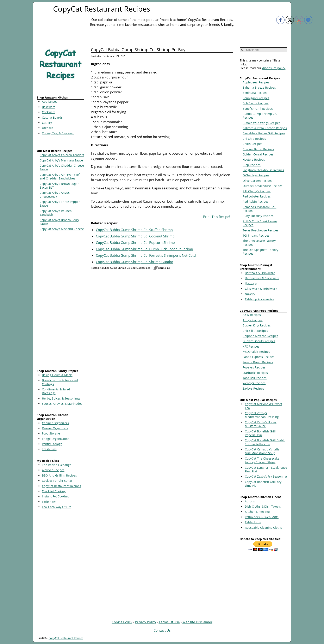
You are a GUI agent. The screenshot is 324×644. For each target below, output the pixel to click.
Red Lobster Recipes (257, 196)
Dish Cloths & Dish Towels (263, 506)
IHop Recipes (252, 165)
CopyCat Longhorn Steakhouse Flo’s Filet (266, 469)
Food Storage (51, 433)
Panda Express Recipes (258, 357)
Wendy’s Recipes (254, 383)
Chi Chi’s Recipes (254, 139)
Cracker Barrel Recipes (258, 149)
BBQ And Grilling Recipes (59, 475)
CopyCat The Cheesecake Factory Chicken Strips (262, 460)
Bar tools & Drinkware (260, 273)
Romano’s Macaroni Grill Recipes (259, 209)
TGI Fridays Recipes (256, 235)
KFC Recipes (251, 346)
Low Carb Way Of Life (57, 507)
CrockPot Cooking (54, 491)
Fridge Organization (56, 439)
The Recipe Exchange (57, 465)
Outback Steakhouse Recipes (263, 186)
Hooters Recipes (254, 159)
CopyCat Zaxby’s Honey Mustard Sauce (261, 424)
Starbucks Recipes (255, 373)
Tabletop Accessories (259, 299)
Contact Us (162, 630)
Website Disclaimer (197, 622)
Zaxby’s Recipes (253, 388)
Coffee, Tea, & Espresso (58, 133)
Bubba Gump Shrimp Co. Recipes (260, 116)
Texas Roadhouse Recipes (260, 230)
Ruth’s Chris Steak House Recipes (260, 223)
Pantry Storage (52, 444)
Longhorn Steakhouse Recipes (263, 170)
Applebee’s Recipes (256, 82)
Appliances (50, 102)
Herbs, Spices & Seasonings (61, 398)
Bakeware (49, 107)
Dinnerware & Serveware (262, 278)
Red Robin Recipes (256, 202)
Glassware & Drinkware (261, 289)
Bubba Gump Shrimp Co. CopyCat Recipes (126, 268)
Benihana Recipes (255, 93)
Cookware (49, 112)
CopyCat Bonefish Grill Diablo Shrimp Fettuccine (265, 442)
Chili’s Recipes (252, 144)
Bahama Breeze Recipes (259, 87)
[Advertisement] (61, 301)
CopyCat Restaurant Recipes (102, 9)
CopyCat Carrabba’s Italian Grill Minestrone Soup (263, 451)
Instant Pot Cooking (55, 496)
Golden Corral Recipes (258, 154)
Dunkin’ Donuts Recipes (259, 341)
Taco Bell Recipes (255, 378)
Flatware (251, 283)
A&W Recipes (252, 315)
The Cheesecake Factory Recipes (259, 243)
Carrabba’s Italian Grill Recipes (264, 133)
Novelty (250, 294)
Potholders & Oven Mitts (262, 517)
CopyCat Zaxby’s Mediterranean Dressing (262, 415)
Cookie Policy (122, 622)
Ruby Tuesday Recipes (258, 216)
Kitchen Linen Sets (258, 512)
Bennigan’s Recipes (256, 98)
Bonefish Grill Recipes (258, 109)
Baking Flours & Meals (57, 375)
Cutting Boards (52, 117)
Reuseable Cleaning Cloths (263, 528)
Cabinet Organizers (55, 423)
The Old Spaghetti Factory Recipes (260, 252)
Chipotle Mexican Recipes (260, 336)
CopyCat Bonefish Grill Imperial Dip (260, 433)
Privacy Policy (145, 622)
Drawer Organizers (55, 428)
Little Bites (49, 502)
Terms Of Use (169, 622)
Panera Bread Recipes (258, 362)
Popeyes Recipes (254, 367)
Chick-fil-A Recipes (255, 331)
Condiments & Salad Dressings (56, 391)
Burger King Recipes (257, 325)
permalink (164, 268)
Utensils (48, 128)
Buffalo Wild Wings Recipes (261, 123)
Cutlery (47, 123)
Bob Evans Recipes (256, 103)
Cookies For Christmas (57, 481)
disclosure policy (274, 68)
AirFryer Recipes (53, 470)
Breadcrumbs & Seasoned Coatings (60, 382)
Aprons (250, 501)
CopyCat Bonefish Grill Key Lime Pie (263, 484)
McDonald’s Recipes (256, 352)
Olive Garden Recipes (257, 181)
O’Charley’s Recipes (256, 175)
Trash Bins (49, 449)
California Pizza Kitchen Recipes (265, 128)
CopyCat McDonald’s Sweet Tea (263, 406)
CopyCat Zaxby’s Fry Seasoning (266, 476)
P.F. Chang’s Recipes (257, 191)
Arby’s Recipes (253, 320)
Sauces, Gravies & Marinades (62, 404)
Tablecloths (253, 522)
